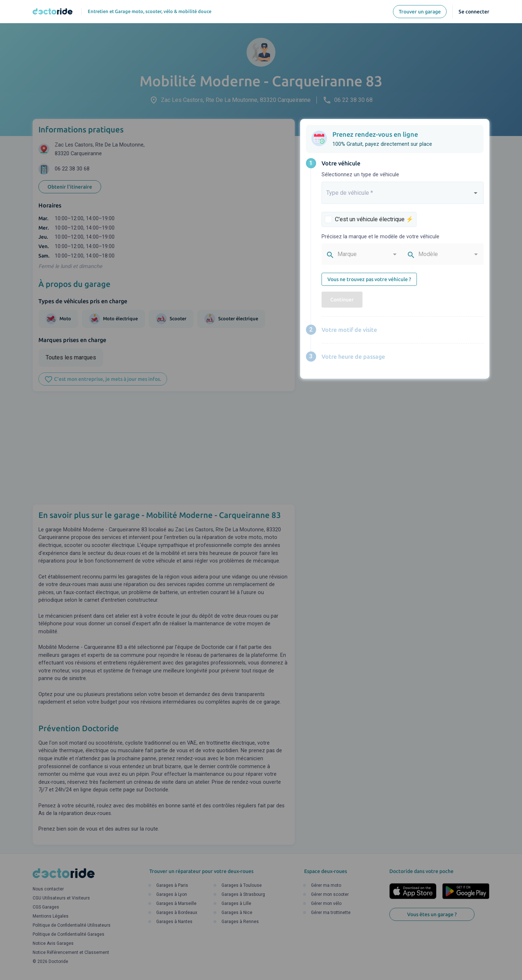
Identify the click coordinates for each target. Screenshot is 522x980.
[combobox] (403, 196)
